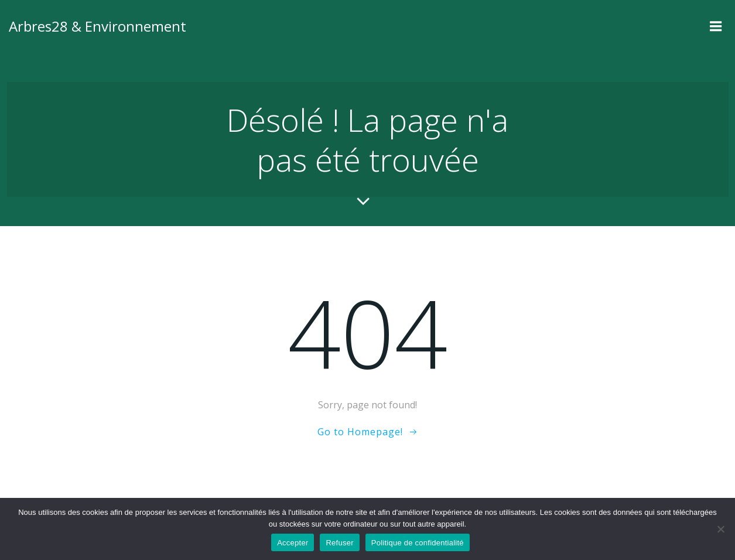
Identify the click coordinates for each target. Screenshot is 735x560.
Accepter (293, 543)
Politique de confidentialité (418, 543)
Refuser (339, 543)
